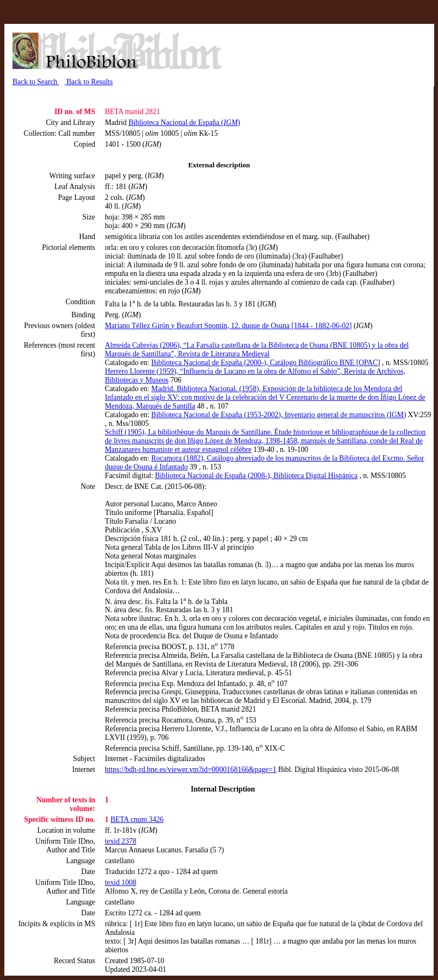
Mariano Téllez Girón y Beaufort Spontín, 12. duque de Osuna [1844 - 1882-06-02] (228, 326)
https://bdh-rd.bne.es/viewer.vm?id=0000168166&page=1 (190, 769)
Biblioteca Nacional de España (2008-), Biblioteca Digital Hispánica (256, 476)
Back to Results (89, 82)
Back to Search (36, 82)
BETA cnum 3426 (137, 819)
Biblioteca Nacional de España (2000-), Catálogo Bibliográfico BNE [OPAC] (265, 363)
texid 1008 (121, 882)
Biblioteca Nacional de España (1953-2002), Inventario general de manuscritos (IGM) (279, 415)
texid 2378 (121, 841)
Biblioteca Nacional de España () (184, 122)
